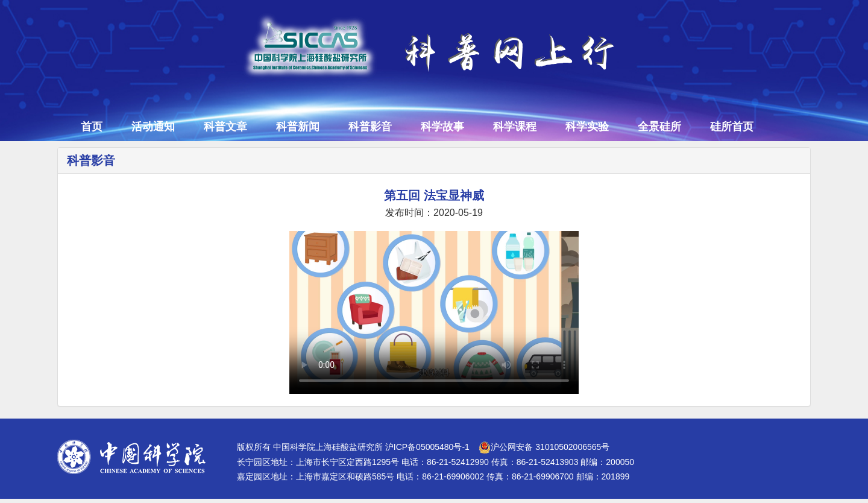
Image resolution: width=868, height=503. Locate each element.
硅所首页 (732, 127)
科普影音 (370, 127)
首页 (92, 127)
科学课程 (515, 127)
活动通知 (153, 127)
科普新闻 (298, 127)
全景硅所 (659, 127)
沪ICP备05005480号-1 (427, 447)
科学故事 (442, 127)
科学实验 (587, 127)
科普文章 (225, 127)
